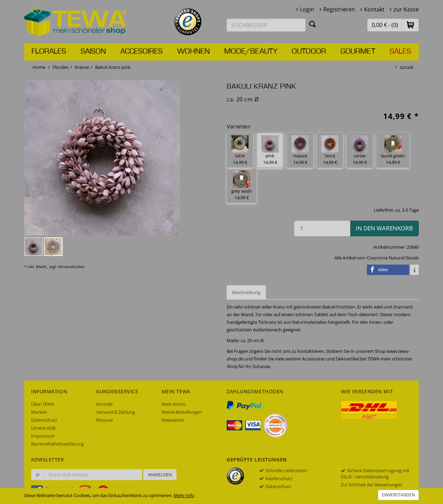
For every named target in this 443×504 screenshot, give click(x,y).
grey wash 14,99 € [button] (242, 186)
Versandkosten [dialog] (71, 267)
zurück (407, 67)
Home (39, 67)
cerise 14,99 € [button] (360, 150)
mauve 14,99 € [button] (300, 150)
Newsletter (173, 420)
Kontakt (374, 9)
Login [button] (307, 9)
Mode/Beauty (251, 52)
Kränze (82, 67)
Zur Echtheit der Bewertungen (372, 485)
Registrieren (339, 9)
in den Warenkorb (384, 228)
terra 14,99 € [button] (330, 150)
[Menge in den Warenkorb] (322, 228)
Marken (39, 412)
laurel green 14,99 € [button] (393, 150)
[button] (410, 25)
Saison (93, 52)
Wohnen (193, 52)
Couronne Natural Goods (393, 258)
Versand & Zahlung (116, 412)
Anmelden (160, 475)
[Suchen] (313, 24)
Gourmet (358, 52)
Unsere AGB (43, 428)
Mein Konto (174, 404)
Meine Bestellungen (182, 412)
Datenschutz (44, 420)
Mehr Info (184, 495)
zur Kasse (406, 9)
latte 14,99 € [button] (240, 150)
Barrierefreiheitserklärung (57, 444)
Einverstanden (398, 495)
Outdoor (309, 52)
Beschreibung (246, 292)
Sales (400, 52)
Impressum (43, 436)
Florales (49, 52)
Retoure (105, 420)
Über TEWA (43, 404)
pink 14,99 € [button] (270, 150)
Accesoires (142, 52)
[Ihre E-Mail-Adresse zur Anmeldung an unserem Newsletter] (93, 475)
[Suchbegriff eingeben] (266, 25)
